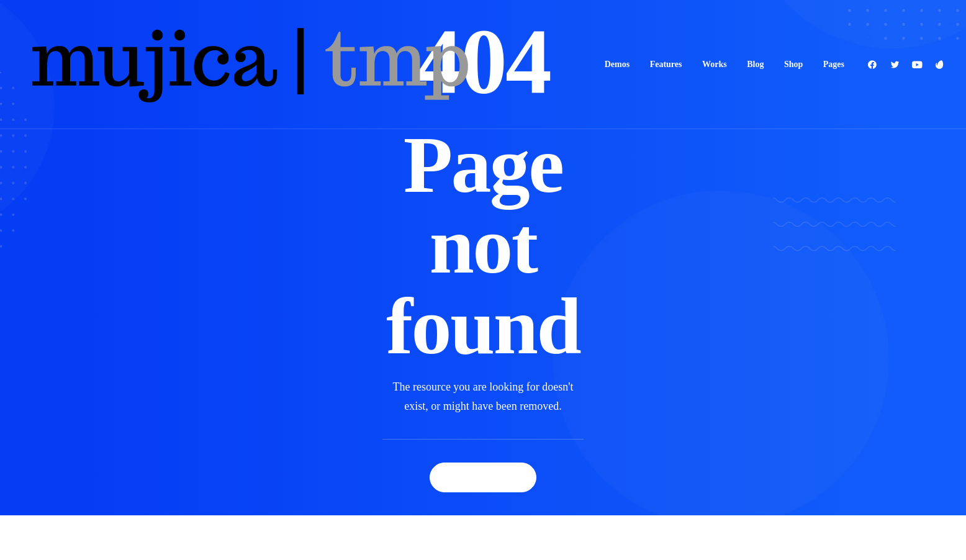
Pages (834, 64)
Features (666, 64)
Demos (617, 64)
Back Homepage (483, 477)
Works (715, 64)
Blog (755, 64)
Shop (793, 64)
